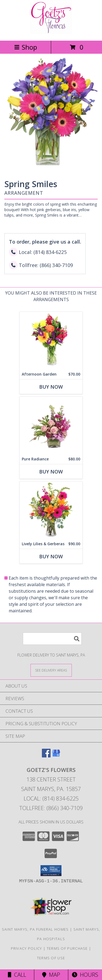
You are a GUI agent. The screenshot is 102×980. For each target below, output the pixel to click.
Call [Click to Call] (17, 975)
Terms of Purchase (67, 948)
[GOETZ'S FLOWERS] (51, 33)
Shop (26, 47)
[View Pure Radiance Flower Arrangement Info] (51, 425)
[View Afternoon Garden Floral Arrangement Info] (51, 341)
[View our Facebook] (46, 756)
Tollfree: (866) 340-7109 (51, 808)
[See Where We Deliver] (51, 670)
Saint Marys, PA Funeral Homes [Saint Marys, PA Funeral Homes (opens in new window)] (35, 929)
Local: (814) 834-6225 (51, 798)
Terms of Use (51, 958)
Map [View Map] (51, 975)
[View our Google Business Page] (56, 756)
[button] (51, 871)
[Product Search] (52, 639)
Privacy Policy (27, 948)
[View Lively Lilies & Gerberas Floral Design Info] (51, 510)
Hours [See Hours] (85, 975)
